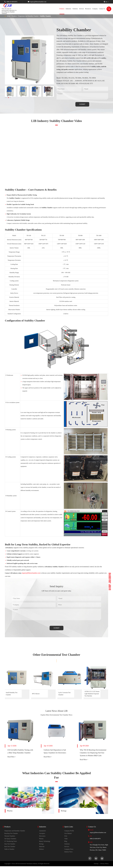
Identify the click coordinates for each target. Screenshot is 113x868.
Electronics (42, 838)
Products (62, 9)
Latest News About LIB (56, 712)
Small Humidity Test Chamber (12, 694)
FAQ (66, 838)
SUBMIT (82, 104)
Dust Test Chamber (10, 846)
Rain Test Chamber (10, 848)
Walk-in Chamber (9, 851)
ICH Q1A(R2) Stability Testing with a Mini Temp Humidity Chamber (20, 753)
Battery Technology (45, 843)
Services (81, 9)
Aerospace (42, 835)
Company (95, 9)
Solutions (75, 9)
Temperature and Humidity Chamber (28, 16)
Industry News (68, 854)
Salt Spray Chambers (10, 840)
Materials (42, 848)
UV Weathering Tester (11, 843)
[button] (5, 98)
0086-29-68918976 (11, 2)
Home (9, 16)
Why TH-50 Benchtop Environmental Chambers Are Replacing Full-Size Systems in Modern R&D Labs (93, 754)
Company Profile (69, 833)
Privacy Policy (105, 865)
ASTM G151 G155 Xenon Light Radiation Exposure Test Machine (92, 694)
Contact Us (102, 9)
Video (66, 840)
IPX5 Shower (36, 694)
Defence (42, 851)
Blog (66, 843)
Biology (64, 813)
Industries (68, 9)
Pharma (10, 813)
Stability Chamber (45, 16)
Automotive (43, 833)
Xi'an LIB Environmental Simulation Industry (25, 865)
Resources (88, 9)
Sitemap (96, 865)
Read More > (12, 758)
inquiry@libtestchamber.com (37, 2)
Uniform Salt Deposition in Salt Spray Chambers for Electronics (55, 753)
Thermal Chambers (10, 838)
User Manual (68, 835)
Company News (69, 851)
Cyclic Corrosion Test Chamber (64, 694)
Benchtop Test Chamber (11, 835)
